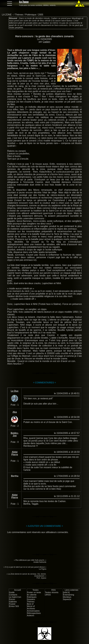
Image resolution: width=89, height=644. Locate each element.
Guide (12, 592)
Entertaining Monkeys (69, 596)
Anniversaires (33, 611)
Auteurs (31, 615)
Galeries (13, 602)
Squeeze (67, 599)
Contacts (13, 595)
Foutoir (12, 604)
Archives (31, 609)
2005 (41, 15)
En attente (32, 595)
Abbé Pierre (15, 453)
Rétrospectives (34, 613)
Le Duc (15, 391)
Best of (30, 604)
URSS (48, 595)
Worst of (31, 606)
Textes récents (52, 592)
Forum (12, 599)
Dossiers (31, 599)
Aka (15, 412)
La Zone (24, 2)
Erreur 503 (14, 606)
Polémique (31, 15)
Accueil (17, 590)
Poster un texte (34, 592)
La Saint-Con (15, 597)
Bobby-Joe (15, 434)
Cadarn (47, 42)
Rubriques (32, 597)
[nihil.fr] (66, 592)
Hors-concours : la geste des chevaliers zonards (45, 36)
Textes (36, 590)
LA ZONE (7, 15)
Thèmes (19, 15)
